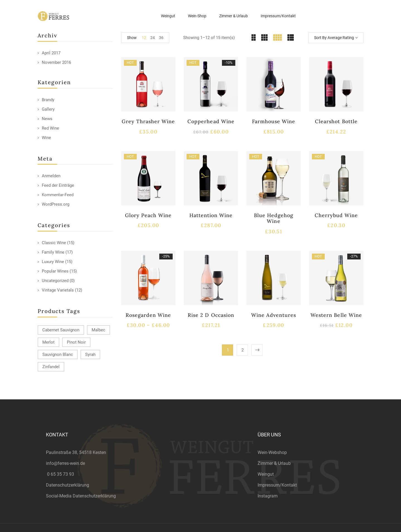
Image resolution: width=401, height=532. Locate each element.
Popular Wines (55, 271)
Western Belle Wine (336, 315)
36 (161, 38)
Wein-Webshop (272, 452)
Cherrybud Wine (336, 215)
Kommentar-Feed (58, 195)
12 (144, 38)
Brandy (48, 100)
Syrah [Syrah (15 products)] (90, 354)
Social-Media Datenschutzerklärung (81, 496)
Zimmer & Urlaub (274, 463)
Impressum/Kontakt (277, 485)
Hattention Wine (211, 215)
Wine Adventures (274, 315)
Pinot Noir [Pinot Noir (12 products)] (76, 342)
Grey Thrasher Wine (148, 121)
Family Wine (53, 252)
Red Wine (50, 128)
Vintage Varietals (58, 290)
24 (153, 38)
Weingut (266, 474)
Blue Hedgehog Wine (274, 218)
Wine (46, 138)
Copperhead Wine (211, 121)
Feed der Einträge (58, 185)
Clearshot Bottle (336, 121)
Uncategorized (55, 281)
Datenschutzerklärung (68, 485)
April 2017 (51, 53)
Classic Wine (54, 243)
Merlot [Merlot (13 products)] (48, 342)
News (47, 119)
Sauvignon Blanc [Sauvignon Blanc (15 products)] (58, 354)
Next (257, 350)
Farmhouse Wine (274, 121)
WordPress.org (56, 204)
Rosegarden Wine (148, 315)
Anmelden (51, 176)
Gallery (48, 109)
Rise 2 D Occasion (211, 315)
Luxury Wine (53, 262)
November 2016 (56, 62)
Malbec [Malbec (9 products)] (98, 330)
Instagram (268, 496)
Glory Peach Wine (148, 215)
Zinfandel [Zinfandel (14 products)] (51, 367)
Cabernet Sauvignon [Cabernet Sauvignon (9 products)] (61, 330)
